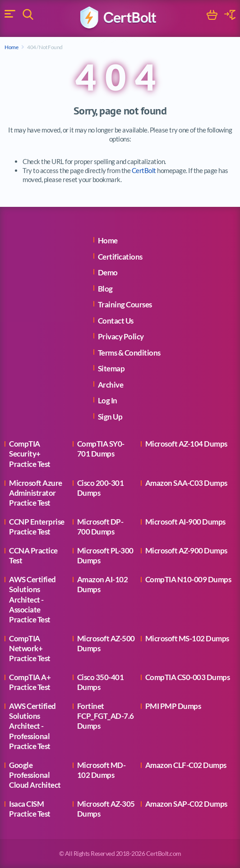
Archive (111, 385)
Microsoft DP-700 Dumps (100, 527)
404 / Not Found (45, 47)
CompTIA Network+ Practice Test (30, 648)
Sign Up (110, 417)
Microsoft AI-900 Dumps (185, 522)
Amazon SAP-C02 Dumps (186, 804)
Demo (108, 272)
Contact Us (116, 321)
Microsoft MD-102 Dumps (102, 770)
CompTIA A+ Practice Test (30, 682)
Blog (105, 289)
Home (11, 47)
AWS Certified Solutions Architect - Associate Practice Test (32, 599)
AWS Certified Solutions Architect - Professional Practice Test (32, 726)
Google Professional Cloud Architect (35, 775)
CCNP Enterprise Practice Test (37, 527)
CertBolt (144, 170)
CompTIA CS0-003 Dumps (188, 677)
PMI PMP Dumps (173, 706)
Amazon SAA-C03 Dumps (186, 483)
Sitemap (111, 368)
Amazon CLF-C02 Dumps (186, 765)
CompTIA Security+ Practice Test (30, 454)
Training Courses (125, 304)
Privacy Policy (121, 336)
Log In (108, 400)
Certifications (120, 257)
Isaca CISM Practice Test (30, 809)
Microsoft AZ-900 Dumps (186, 550)
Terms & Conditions (129, 353)
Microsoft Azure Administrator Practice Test (36, 493)
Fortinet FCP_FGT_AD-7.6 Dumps (106, 716)
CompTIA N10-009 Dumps (188, 579)
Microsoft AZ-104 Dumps (186, 444)
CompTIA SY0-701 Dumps (101, 449)
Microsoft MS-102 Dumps (187, 638)
